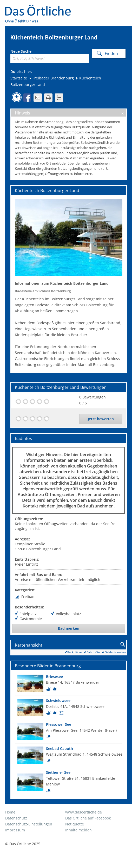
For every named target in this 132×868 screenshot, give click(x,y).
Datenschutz (16, 818)
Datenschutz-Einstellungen (29, 824)
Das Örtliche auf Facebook (88, 818)
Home (10, 812)
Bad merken (69, 628)
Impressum (15, 830)
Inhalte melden (78, 830)
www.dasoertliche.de (84, 812)
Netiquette (75, 824)
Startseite (19, 78)
